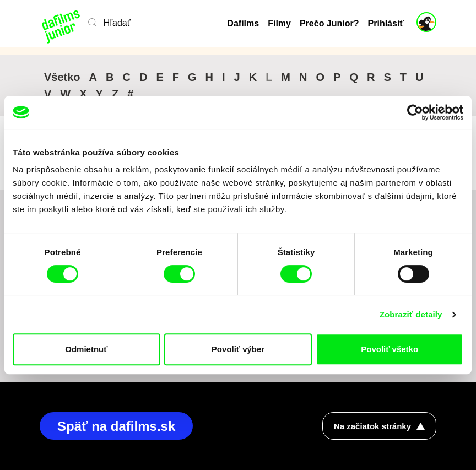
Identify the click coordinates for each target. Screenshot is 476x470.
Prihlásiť (386, 23)
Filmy (279, 23)
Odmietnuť (86, 349)
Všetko (62, 77)
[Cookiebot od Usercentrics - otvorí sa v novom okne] (415, 112)
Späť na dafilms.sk (116, 426)
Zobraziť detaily (411, 314)
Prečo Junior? (329, 23)
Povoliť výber (238, 349)
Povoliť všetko (390, 349)
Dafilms (243, 23)
